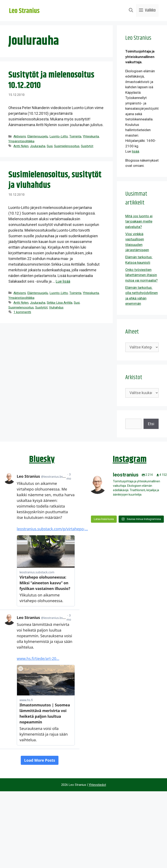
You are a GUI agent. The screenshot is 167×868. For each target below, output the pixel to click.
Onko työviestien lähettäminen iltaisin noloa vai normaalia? (141, 275)
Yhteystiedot (97, 785)
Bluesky (42, 459)
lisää (135, 151)
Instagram (130, 459)
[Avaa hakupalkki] (131, 11)
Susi (50, 146)
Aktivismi (20, 136)
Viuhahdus (56, 307)
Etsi (151, 424)
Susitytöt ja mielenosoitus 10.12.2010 (51, 80)
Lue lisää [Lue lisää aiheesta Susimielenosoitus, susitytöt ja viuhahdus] (63, 281)
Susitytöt (87, 146)
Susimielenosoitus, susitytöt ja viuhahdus (55, 180)
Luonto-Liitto (59, 136)
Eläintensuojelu (38, 136)
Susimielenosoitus (67, 146)
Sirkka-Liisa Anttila (60, 303)
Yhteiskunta (91, 136)
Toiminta (75, 136)
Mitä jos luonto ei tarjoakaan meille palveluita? (139, 221)
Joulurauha (38, 146)
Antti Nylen (21, 146)
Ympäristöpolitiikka (21, 141)
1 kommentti (22, 312)
